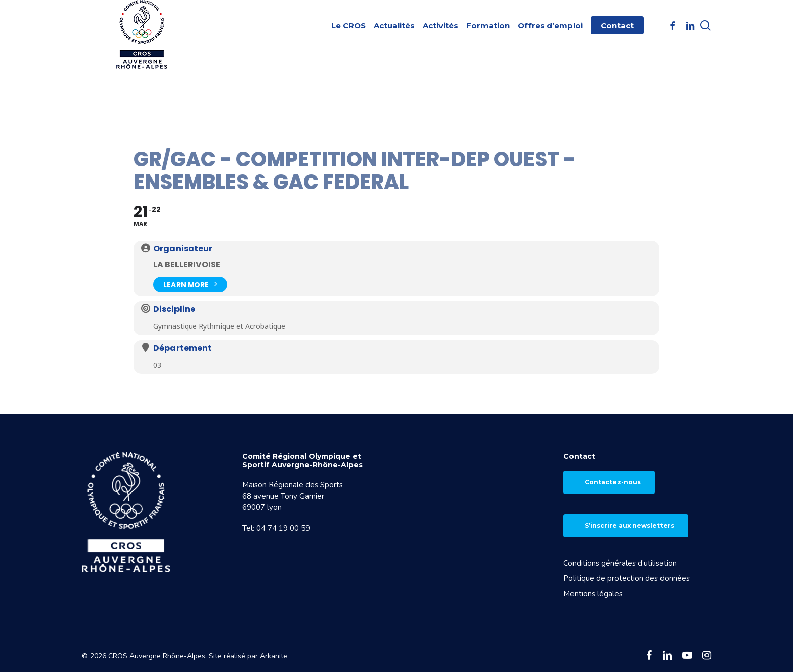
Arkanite (274, 656)
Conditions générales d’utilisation (620, 563)
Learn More (190, 283)
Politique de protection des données (627, 578)
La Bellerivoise (187, 265)
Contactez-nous (613, 482)
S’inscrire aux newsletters (629, 526)
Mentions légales (593, 594)
